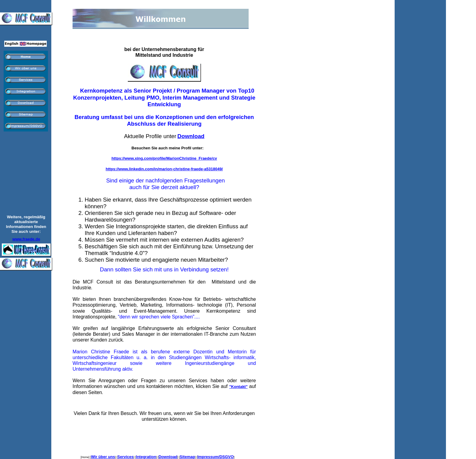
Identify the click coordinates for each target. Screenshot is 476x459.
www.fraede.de (26, 239)
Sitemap (187, 457)
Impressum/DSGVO (216, 457)
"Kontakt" (238, 387)
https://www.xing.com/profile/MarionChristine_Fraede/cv (164, 158)
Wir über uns (103, 457)
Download (168, 457)
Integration (146, 457)
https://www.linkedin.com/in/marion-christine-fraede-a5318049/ (164, 169)
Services (126, 457)
